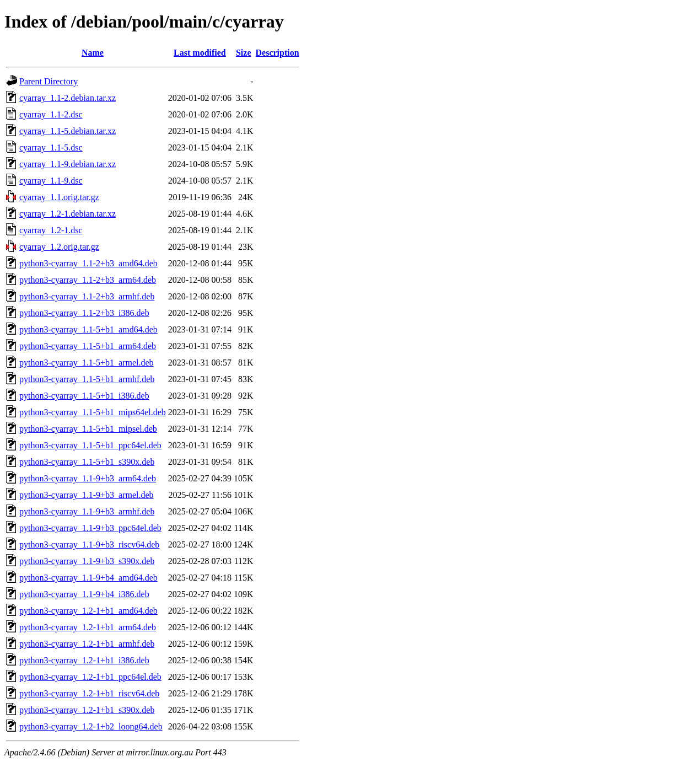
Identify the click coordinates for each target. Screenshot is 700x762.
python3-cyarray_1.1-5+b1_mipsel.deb (88, 429)
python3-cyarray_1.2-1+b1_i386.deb (84, 660)
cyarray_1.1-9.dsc (51, 181)
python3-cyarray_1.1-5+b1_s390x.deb (87, 462)
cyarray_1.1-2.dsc (51, 114)
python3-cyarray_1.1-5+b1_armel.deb (87, 363)
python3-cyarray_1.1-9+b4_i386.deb (84, 594)
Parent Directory (49, 81)
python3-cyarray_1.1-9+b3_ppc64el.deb (90, 528)
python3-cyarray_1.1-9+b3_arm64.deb (88, 478)
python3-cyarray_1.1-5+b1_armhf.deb (87, 379)
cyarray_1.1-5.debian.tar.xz (68, 131)
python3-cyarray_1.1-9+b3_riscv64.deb (89, 544)
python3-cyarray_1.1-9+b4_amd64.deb (88, 578)
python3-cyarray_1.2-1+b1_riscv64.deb (89, 693)
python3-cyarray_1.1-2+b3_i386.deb (84, 313)
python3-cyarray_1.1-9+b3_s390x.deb (87, 561)
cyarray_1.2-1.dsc (51, 230)
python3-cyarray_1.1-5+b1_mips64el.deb (93, 412)
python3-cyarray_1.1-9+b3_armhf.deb (87, 511)
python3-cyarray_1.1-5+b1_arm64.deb (88, 346)
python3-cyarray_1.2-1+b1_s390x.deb (87, 710)
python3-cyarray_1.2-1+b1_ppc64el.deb (90, 677)
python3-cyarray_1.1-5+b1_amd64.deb (88, 329)
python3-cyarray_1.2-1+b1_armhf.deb (87, 644)
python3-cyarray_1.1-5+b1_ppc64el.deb (90, 445)
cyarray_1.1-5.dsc (51, 147)
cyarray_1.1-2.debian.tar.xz (68, 98)
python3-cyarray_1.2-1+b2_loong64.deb (91, 726)
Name (93, 53)
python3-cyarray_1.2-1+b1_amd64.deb (88, 611)
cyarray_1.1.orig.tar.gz (59, 197)
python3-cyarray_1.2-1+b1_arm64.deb (88, 627)
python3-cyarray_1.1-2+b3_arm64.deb (88, 280)
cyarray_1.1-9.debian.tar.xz (68, 164)
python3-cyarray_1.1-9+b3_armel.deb (87, 495)
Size (244, 53)
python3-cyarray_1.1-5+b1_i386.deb (84, 396)
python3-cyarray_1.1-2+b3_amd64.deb (88, 263)
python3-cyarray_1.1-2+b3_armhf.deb (87, 296)
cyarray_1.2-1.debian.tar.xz (68, 214)
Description (278, 53)
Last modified (200, 53)
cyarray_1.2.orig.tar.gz (59, 247)
